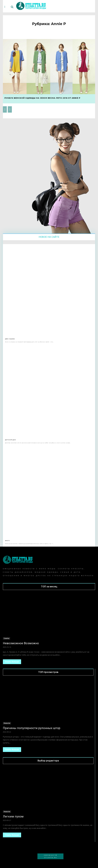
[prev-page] (5, 109)
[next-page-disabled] (10, 109)
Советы (7, 638)
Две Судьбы (10, 339)
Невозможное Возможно (21, 643)
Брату (8, 541)
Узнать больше (12, 662)
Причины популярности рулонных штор (32, 728)
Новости (7, 723)
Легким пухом (13, 816)
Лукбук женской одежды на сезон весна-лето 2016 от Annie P (42, 98)
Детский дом (10, 440)
